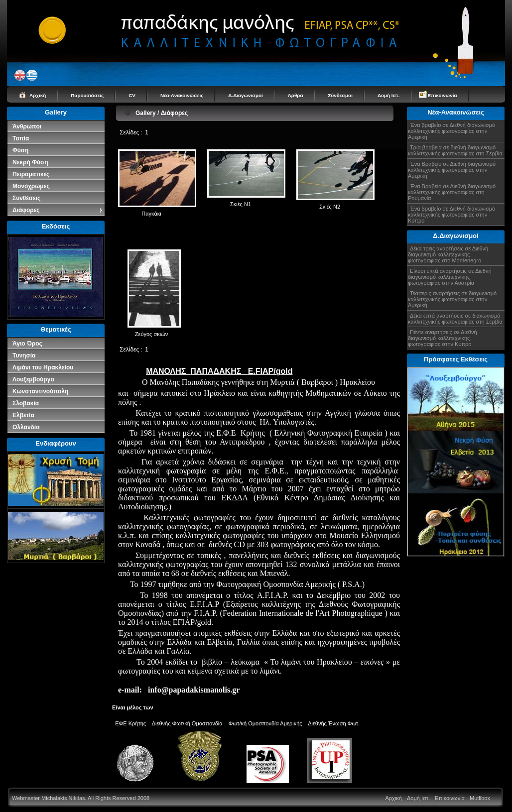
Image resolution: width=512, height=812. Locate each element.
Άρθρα (296, 95)
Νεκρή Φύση (30, 162)
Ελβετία (23, 415)
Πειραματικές (31, 174)
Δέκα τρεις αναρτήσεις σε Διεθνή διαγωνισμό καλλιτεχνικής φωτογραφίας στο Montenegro (448, 254)
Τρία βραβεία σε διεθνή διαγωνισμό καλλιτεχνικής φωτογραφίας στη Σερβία (455, 150)
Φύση (20, 150)
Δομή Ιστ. (389, 95)
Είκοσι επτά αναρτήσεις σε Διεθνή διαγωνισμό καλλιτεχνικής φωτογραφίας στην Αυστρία (450, 277)
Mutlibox (480, 798)
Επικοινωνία (443, 95)
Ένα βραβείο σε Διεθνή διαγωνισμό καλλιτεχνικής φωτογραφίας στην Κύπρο (451, 215)
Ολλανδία (26, 427)
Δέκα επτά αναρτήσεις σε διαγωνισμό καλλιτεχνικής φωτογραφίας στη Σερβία (455, 319)
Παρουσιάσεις (87, 95)
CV (132, 95)
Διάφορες (58, 210)
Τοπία (21, 138)
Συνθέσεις (26, 198)
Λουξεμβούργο (33, 379)
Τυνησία (24, 355)
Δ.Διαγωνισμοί (245, 95)
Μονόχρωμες (31, 186)
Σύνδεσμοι (340, 95)
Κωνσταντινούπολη (40, 391)
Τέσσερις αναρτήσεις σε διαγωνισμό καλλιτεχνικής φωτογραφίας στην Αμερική (452, 299)
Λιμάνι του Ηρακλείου (43, 367)
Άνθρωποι (27, 126)
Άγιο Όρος (27, 344)
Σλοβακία (26, 403)
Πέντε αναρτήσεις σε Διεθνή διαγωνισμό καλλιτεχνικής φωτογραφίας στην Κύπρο (443, 338)
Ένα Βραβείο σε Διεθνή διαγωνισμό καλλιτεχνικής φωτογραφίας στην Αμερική (452, 170)
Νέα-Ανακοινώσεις (182, 95)
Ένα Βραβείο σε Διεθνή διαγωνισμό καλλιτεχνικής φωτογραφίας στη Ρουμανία (452, 192)
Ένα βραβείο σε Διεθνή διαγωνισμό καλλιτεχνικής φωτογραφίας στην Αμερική (451, 131)
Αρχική (38, 95)
